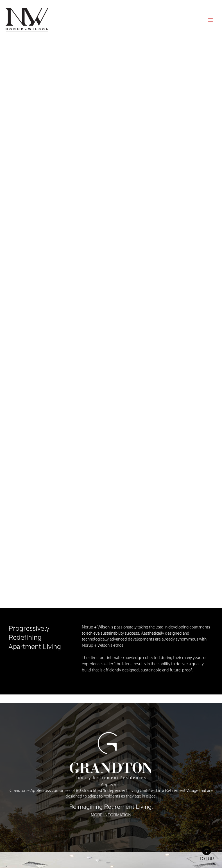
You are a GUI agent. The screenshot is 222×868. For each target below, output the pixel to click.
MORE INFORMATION (111, 815)
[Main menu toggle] (210, 20)
